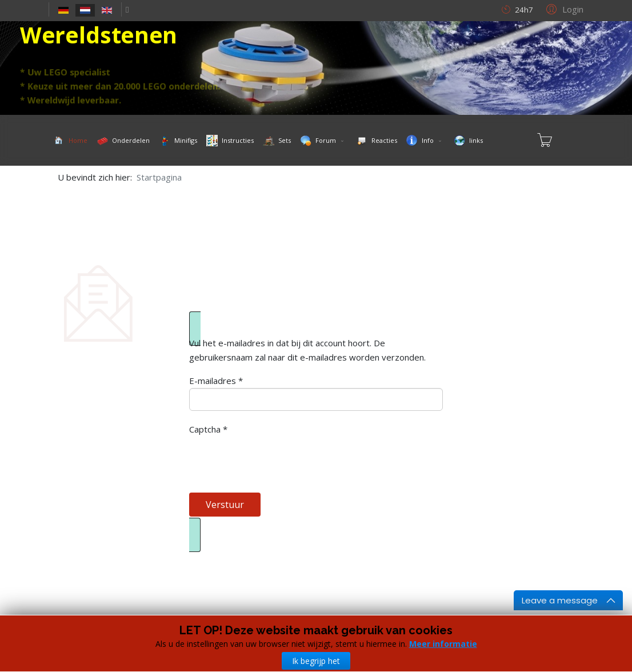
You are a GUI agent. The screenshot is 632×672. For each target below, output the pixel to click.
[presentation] (276, 459)
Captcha (208, 429)
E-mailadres (216, 381)
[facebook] (127, 9)
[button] (563, 9)
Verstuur (225, 505)
